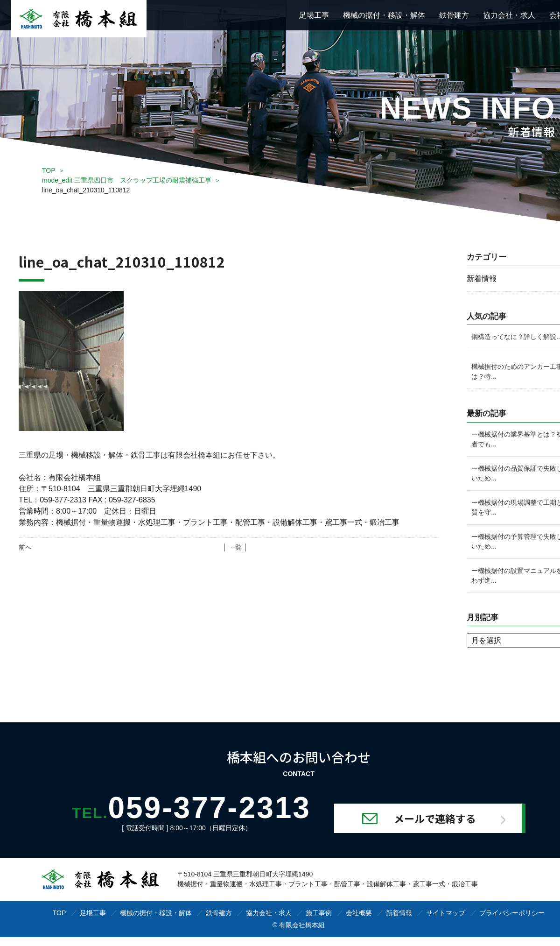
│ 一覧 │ (235, 547)
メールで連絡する (434, 819)
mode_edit (127, 180)
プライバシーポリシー (512, 913)
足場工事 (314, 15)
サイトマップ (446, 913)
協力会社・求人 (509, 15)
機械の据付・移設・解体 (384, 15)
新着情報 (399, 913)
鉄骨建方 (454, 15)
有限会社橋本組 (302, 925)
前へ (25, 547)
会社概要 (359, 913)
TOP (49, 170)
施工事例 (319, 913)
